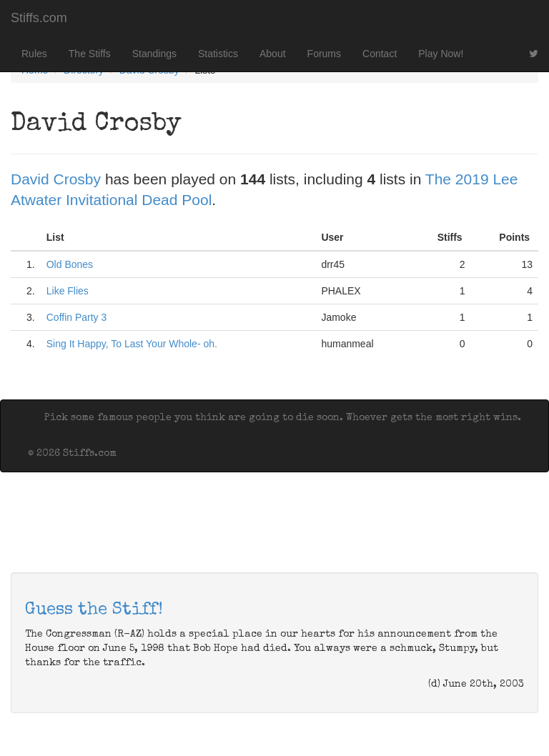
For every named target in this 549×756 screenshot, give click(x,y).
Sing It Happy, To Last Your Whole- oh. (132, 344)
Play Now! (441, 54)
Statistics (218, 54)
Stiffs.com (39, 18)
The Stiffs (90, 54)
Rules (34, 54)
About (273, 54)
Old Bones (70, 264)
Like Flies (68, 291)
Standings (154, 54)
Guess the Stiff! (94, 610)
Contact (380, 54)
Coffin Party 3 (77, 317)
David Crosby (56, 179)
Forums (324, 54)
